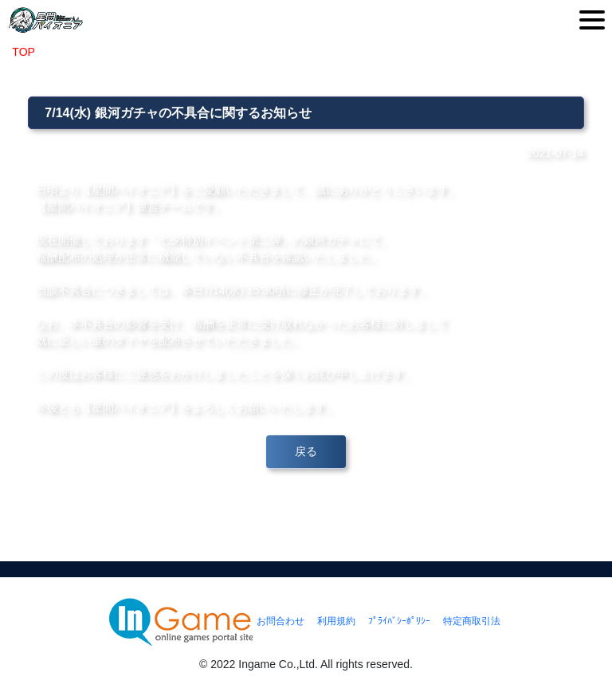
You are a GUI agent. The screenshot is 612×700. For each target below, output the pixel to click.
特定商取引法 (472, 621)
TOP (23, 52)
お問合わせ (280, 621)
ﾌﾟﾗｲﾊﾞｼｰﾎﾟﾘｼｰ (399, 621)
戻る (306, 451)
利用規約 (336, 621)
